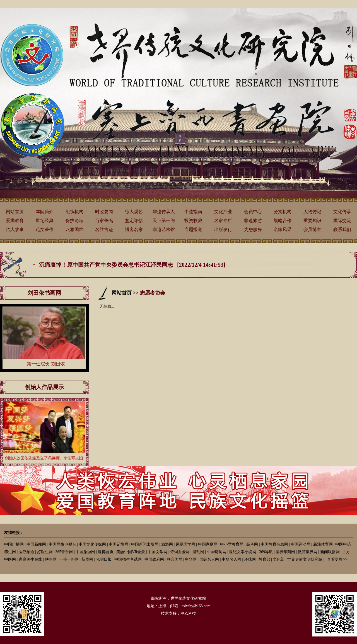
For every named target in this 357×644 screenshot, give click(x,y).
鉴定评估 (134, 221)
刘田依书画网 (44, 293)
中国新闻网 (36, 544)
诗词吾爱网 (180, 552)
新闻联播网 (330, 552)
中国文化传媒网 (92, 544)
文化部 (279, 559)
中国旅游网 (85, 552)
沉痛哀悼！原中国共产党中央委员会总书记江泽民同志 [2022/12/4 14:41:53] (132, 265)
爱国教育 (15, 221)
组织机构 (74, 212)
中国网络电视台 (62, 544)
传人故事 (15, 229)
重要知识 (312, 221)
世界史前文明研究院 (305, 559)
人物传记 (312, 212)
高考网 (252, 544)
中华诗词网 (217, 552)
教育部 (264, 559)
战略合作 (283, 221)
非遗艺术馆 (164, 229)
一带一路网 (69, 559)
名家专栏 (223, 221)
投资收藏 (193, 221)
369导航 (266, 552)
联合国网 (175, 559)
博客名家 (134, 229)
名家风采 (283, 229)
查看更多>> (337, 559)
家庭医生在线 (30, 559)
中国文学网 (158, 552)
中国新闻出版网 (145, 544)
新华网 (87, 559)
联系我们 (342, 229)
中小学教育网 (232, 544)
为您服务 (253, 229)
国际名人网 (209, 559)
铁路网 (51, 559)
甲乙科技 (188, 613)
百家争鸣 (104, 221)
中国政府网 (154, 559)
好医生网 (45, 552)
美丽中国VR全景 (131, 552)
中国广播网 (14, 544)
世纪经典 (45, 221)
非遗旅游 (253, 221)
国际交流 (342, 221)
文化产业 (223, 212)
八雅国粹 (74, 229)
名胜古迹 (104, 229)
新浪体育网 (323, 544)
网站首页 (15, 212)
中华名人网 (231, 559)
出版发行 (223, 229)
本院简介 (45, 212)
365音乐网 (64, 552)
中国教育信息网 (274, 544)
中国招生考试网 (128, 559)
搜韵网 (198, 552)
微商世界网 (308, 552)
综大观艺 (134, 212)
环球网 (250, 559)
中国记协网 (119, 544)
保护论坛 (74, 221)
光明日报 (104, 559)
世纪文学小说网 (243, 552)
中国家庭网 (208, 544)
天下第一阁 (164, 221)
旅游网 (167, 544)
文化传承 (342, 212)
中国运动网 (301, 544)
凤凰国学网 (185, 544)
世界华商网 (285, 552)
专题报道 (193, 229)
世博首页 (106, 552)
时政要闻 (104, 212)
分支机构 (283, 212)
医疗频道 (26, 552)
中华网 (191, 559)
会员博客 (312, 229)
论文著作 (45, 229)
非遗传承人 (164, 212)
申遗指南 (193, 212)
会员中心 (253, 212)
